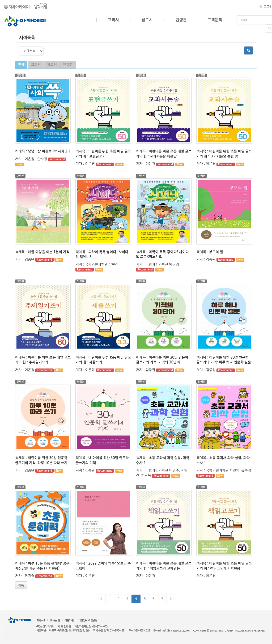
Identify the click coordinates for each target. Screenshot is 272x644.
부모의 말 (216, 252)
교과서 (36, 65)
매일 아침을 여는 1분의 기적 (49, 252)
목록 (21, 585)
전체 (21, 65)
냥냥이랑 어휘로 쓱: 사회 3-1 (49, 151)
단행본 (68, 65)
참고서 (52, 65)
